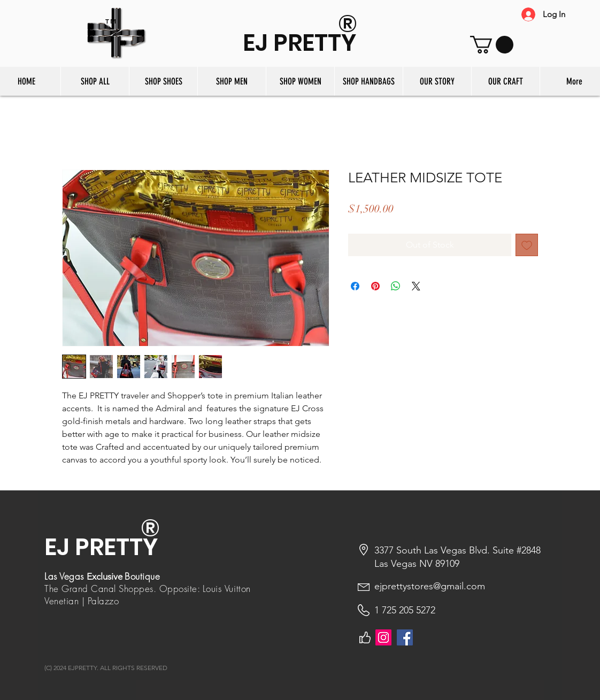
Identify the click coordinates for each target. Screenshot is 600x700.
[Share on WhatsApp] (396, 286)
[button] (492, 45)
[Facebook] (405, 637)
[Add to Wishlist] (527, 245)
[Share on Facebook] (355, 286)
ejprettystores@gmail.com (430, 586)
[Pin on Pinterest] (375, 286)
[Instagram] (383, 637)
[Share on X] (416, 286)
